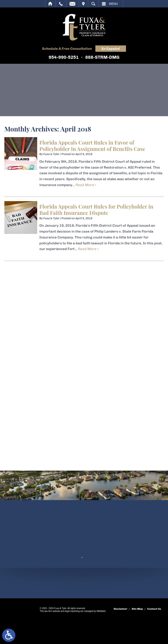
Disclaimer (120, 609)
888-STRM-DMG (102, 57)
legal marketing (72, 611)
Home (50, 4)
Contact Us (154, 609)
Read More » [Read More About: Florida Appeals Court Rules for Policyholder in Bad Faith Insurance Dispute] (88, 249)
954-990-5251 (64, 57)
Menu (113, 4)
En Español (111, 49)
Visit (83, 4)
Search (93, 4)
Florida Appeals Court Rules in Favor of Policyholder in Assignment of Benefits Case (92, 146)
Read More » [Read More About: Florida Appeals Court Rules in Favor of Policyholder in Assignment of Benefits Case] (86, 185)
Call (61, 4)
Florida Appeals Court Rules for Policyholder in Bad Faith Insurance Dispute (96, 210)
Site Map (137, 609)
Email (72, 4)
